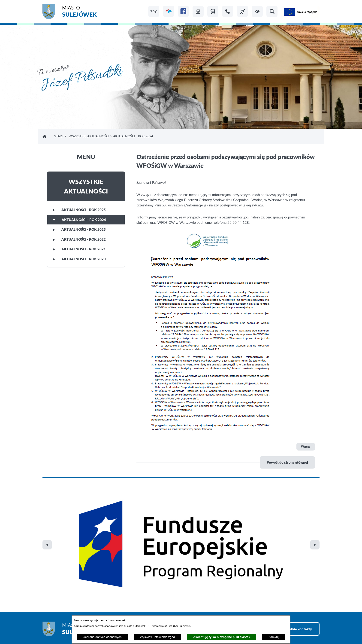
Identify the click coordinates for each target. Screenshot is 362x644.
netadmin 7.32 (309, 628)
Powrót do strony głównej (287, 462)
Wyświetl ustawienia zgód (157, 637)
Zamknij (274, 637)
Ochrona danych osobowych (102, 637)
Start (59, 136)
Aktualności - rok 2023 (79, 229)
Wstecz (306, 447)
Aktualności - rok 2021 (79, 249)
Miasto (79, 12)
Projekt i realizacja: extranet (63, 628)
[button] (257, 11)
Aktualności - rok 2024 (80, 220)
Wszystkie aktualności (89, 136)
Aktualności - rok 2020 (79, 259)
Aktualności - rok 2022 (79, 239)
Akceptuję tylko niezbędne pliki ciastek (222, 637)
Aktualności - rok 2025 (79, 210)
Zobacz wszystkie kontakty (291, 531)
